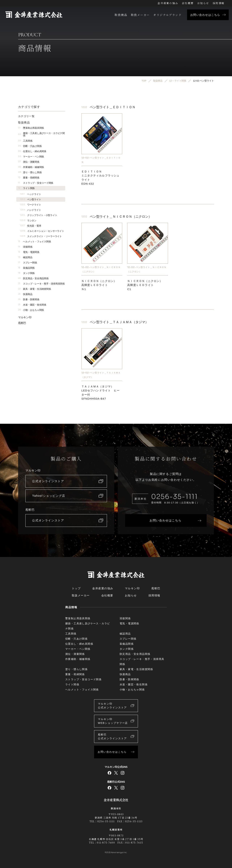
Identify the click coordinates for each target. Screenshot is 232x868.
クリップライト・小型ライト (39, 215)
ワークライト (30, 205)
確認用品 (25, 257)
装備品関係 (26, 268)
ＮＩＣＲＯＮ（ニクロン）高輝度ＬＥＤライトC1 (145, 285)
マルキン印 (25, 317)
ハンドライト (30, 210)
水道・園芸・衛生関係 (32, 305)
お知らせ (203, 3)
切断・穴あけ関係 (30, 146)
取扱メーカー (140, 15)
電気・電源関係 (29, 252)
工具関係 (25, 141)
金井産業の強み (168, 3)
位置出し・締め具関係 (32, 151)
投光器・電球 (30, 226)
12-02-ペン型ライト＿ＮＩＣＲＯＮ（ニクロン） (101, 269)
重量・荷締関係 (29, 178)
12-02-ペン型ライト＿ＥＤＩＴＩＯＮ (101, 160)
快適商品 (25, 294)
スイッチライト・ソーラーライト (41, 236)
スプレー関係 (28, 263)
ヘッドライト (30, 194)
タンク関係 (26, 273)
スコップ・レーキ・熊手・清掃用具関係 (41, 284)
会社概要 (188, 3)
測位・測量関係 (29, 162)
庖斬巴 (22, 323)
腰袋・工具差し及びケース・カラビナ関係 (41, 134)
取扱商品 (121, 15)
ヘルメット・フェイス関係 (34, 242)
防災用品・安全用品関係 (33, 278)
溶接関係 (25, 247)
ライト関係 (26, 188)
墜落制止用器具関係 (31, 128)
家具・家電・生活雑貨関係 (34, 289)
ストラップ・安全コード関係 (36, 183)
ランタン (28, 220)
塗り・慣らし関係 (30, 172)
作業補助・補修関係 (31, 167)
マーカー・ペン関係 (31, 157)
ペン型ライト (30, 199)
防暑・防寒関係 (29, 299)
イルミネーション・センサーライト (42, 231)
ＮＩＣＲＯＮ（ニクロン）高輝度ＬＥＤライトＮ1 (99, 285)
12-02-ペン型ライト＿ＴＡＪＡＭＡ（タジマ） (101, 375)
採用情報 (218, 3)
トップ (76, 588)
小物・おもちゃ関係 (31, 310)
